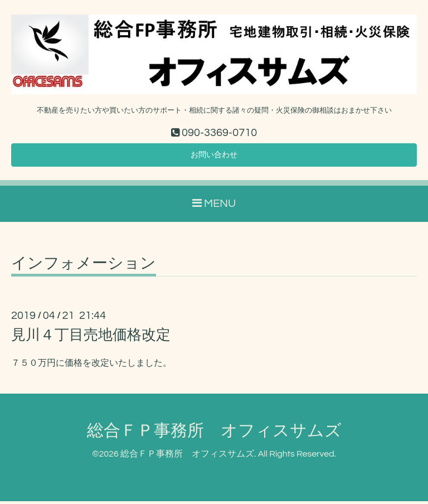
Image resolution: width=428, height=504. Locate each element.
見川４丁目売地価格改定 (91, 338)
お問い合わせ (214, 157)
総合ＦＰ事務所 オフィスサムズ (214, 434)
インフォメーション (84, 267)
